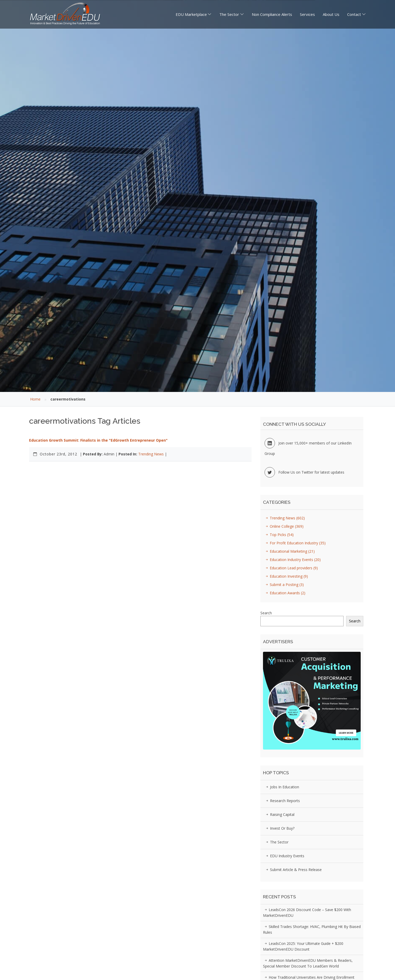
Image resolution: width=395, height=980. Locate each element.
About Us (331, 14)
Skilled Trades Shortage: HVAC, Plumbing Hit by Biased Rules (312, 929)
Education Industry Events (292, 560)
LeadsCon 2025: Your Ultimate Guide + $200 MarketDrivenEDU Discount (303, 946)
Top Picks (279, 535)
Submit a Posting (284, 585)
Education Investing (286, 576)
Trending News (151, 454)
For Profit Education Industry (295, 543)
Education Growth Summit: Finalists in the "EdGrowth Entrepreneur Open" (98, 440)
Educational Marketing (289, 551)
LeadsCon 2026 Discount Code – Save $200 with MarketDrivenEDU (307, 913)
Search (266, 613)
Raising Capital (279, 814)
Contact (354, 14)
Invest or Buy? (279, 828)
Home (35, 399)
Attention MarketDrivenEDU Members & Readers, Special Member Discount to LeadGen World (308, 963)
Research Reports (282, 801)
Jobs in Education (282, 787)
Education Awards (285, 593)
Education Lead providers (291, 568)
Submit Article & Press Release (293, 870)
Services (307, 14)
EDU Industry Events (284, 856)
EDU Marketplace (191, 14)
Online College (284, 526)
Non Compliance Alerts (272, 14)
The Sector (229, 14)
